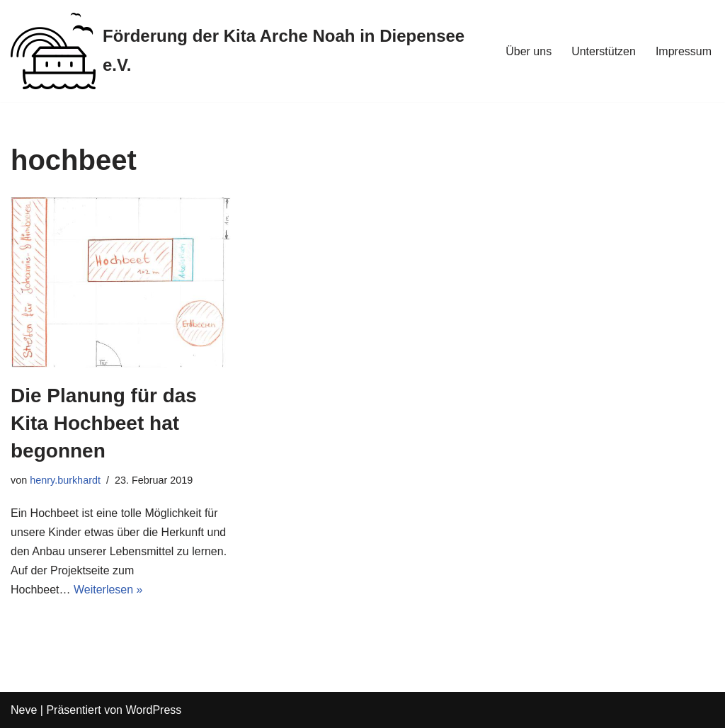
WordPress (153, 710)
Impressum (684, 51)
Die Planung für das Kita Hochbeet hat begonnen (104, 423)
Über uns (529, 51)
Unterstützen (604, 51)
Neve (24, 710)
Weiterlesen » (108, 590)
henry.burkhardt (65, 480)
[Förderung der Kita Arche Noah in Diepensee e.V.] (246, 51)
